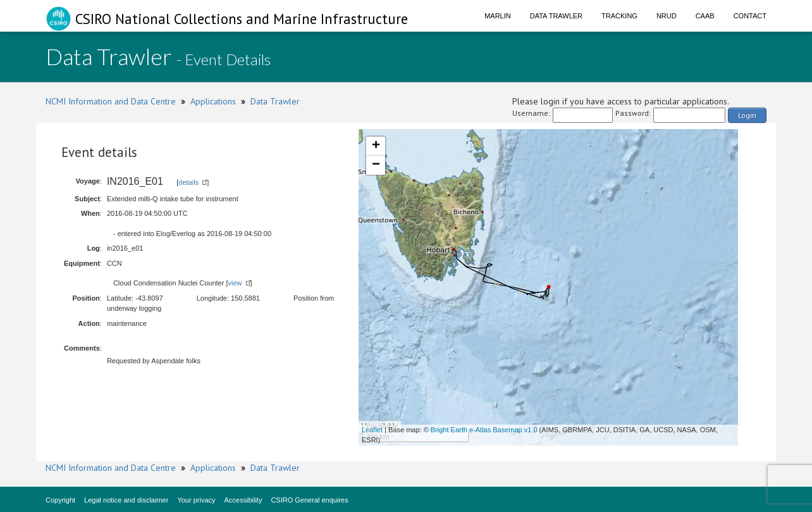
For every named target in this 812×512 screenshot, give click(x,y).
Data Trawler (556, 16)
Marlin (498, 16)
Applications (213, 101)
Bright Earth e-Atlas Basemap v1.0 (484, 430)
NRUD (667, 16)
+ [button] (376, 146)
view (235, 283)
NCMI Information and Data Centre (111, 101)
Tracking (619, 16)
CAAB (705, 16)
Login (747, 115)
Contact (750, 16)
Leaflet (372, 430)
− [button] (376, 165)
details (188, 182)
